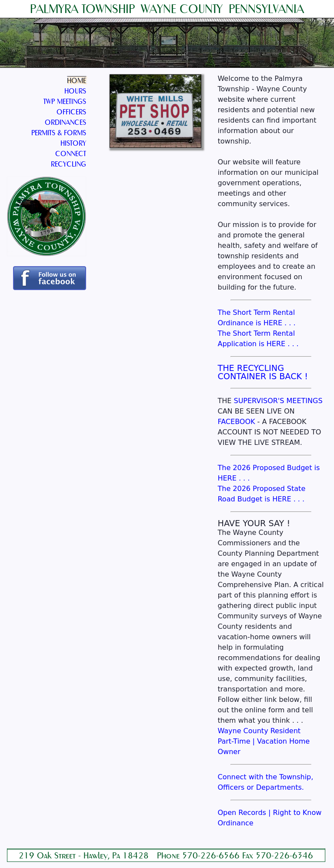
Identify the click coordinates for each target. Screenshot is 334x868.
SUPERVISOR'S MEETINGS (278, 401)
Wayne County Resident (259, 731)
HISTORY (73, 143)
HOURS (75, 91)
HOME (77, 81)
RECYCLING (68, 164)
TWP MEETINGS (65, 102)
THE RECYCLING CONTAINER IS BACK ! (262, 372)
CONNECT (71, 154)
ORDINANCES (65, 122)
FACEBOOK (236, 422)
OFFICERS (71, 112)
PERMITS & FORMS (59, 133)
